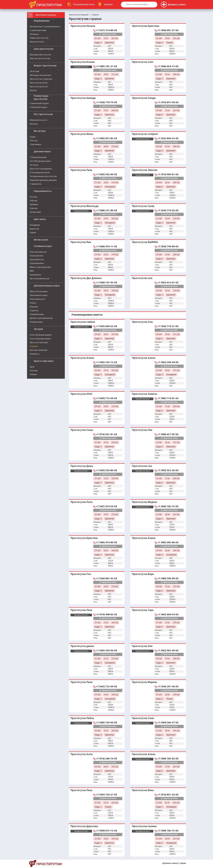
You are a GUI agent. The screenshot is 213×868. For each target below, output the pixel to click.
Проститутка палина (144, 826)
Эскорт (33, 303)
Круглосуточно (37, 42)
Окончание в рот (38, 299)
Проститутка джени (82, 646)
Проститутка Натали (83, 26)
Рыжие (33, 233)
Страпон (34, 346)
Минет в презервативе (40, 267)
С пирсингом (36, 184)
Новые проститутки (39, 38)
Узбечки (33, 201)
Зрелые (33, 91)
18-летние (35, 72)
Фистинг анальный (38, 350)
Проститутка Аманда (83, 98)
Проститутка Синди (144, 98)
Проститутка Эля (142, 646)
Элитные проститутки (40, 59)
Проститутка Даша (82, 466)
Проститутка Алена (144, 754)
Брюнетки (34, 229)
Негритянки (35, 212)
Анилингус (35, 354)
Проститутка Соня (143, 718)
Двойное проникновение (41, 318)
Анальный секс (37, 256)
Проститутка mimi (143, 62)
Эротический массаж (39, 279)
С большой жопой (38, 157)
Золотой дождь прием (40, 339)
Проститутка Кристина (146, 26)
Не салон (34, 165)
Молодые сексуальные (40, 75)
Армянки (34, 205)
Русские (33, 197)
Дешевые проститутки (40, 55)
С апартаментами (38, 30)
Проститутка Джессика (84, 826)
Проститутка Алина (82, 358)
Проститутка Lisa (142, 466)
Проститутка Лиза (81, 170)
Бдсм (32, 367)
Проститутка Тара (143, 610)
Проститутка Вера (143, 574)
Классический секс (38, 252)
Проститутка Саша (82, 430)
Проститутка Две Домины (86, 278)
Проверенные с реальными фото (45, 27)
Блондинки (35, 225)
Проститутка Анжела (144, 394)
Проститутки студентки (41, 79)
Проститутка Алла (82, 754)
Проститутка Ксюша (83, 62)
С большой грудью (38, 107)
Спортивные (36, 145)
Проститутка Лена (81, 790)
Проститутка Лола (82, 502)
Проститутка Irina (142, 322)
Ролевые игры (36, 322)
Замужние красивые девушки (43, 180)
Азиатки (34, 208)
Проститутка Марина (144, 682)
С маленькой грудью (39, 103)
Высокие (34, 124)
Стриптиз (34, 311)
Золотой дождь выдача (41, 335)
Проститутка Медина (144, 502)
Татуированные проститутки (43, 176)
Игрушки (34, 307)
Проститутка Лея (142, 430)
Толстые (34, 141)
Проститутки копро (39, 343)
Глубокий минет (37, 263)
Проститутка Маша (82, 134)
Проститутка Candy (143, 206)
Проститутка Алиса (144, 358)
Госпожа (34, 371)
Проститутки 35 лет (39, 87)
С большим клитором (40, 173)
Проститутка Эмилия (145, 170)
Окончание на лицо (39, 295)
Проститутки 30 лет (39, 83)
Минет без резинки (39, 292)
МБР (32, 271)
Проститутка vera (142, 278)
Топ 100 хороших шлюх (40, 161)
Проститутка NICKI (81, 394)
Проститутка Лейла (82, 718)
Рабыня (33, 375)
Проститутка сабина (83, 322)
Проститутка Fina (81, 574)
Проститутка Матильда (84, 206)
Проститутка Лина (82, 682)
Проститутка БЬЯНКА (145, 242)
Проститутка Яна (81, 242)
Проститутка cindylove (145, 134)
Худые (33, 137)
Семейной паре (37, 314)
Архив (183, 863)
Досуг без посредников (41, 169)
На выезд (34, 34)
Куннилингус (36, 275)
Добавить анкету (170, 863)
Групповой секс (37, 260)
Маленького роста (38, 120)
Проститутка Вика (143, 790)
